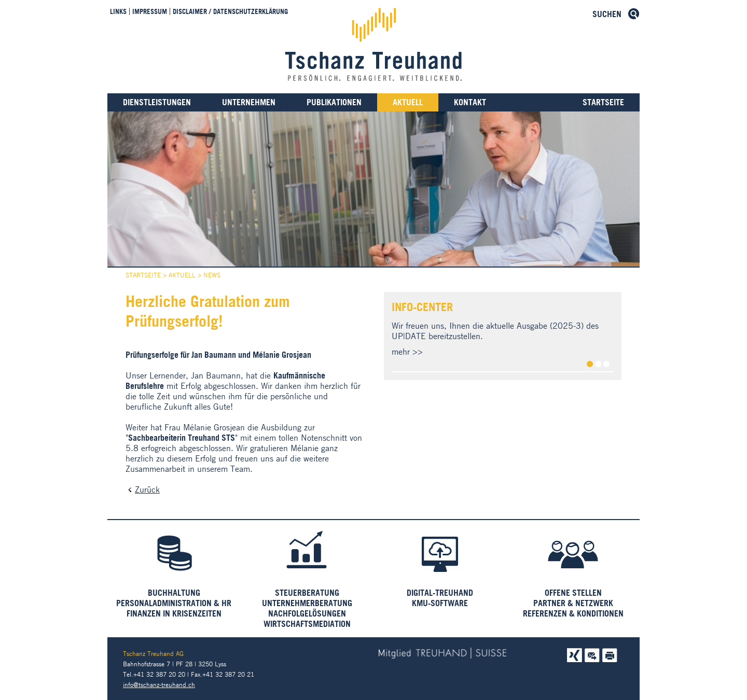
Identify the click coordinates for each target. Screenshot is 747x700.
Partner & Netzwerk (573, 603)
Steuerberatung (307, 593)
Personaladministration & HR (174, 603)
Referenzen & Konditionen (573, 613)
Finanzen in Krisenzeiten (174, 613)
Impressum (150, 11)
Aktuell (408, 102)
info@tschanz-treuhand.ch (159, 684)
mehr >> (407, 352)
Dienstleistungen (157, 102)
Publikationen (334, 102)
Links (118, 11)
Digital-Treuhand (440, 593)
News (212, 275)
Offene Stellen (573, 593)
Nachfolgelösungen (307, 613)
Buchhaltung (174, 593)
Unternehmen (249, 102)
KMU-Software (440, 603)
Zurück (147, 489)
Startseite (603, 102)
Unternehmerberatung (307, 603)
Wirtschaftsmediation (307, 624)
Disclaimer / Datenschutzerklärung (230, 11)
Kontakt (470, 102)
